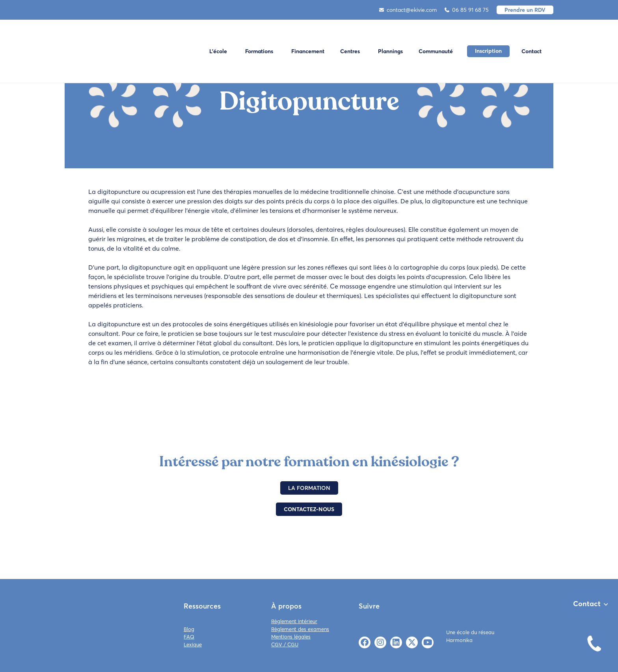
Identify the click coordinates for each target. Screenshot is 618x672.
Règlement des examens (300, 629)
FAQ (189, 637)
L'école (218, 51)
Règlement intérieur (294, 621)
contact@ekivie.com (408, 10)
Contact (531, 51)
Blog (189, 629)
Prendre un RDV (525, 10)
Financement (308, 51)
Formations (259, 51)
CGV (277, 644)
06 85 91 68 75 (467, 10)
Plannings (390, 51)
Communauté (436, 51)
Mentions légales (291, 637)
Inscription (488, 51)
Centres (350, 51)
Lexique (193, 644)
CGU (293, 644)
